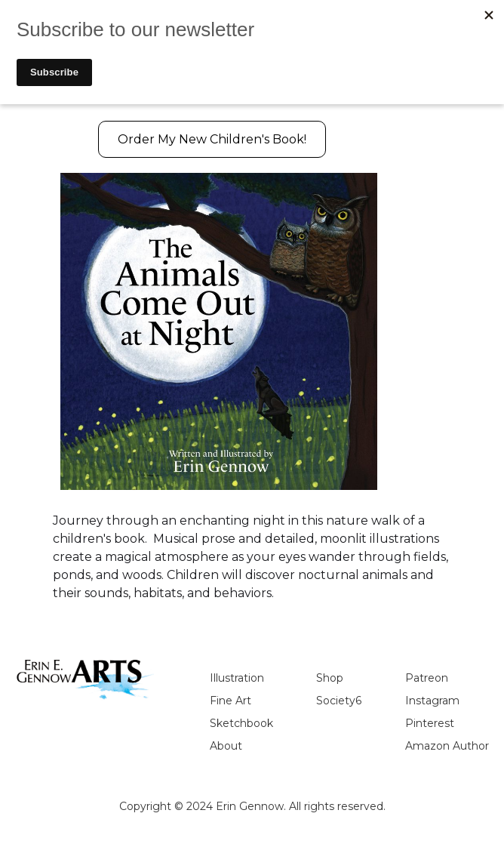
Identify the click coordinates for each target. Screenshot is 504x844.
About (226, 746)
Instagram (432, 701)
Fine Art (230, 701)
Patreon (427, 678)
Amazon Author (447, 746)
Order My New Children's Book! (212, 139)
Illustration (237, 678)
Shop (330, 678)
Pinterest (430, 723)
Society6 (339, 701)
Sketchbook (241, 723)
